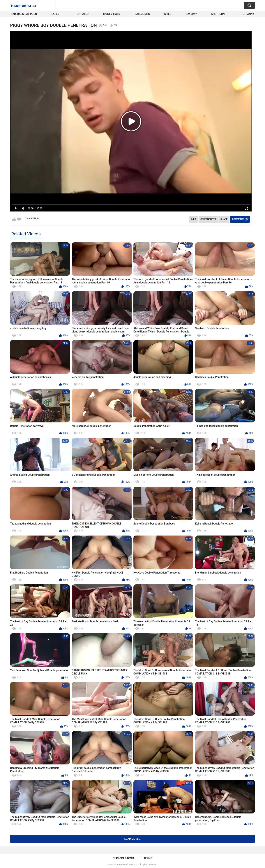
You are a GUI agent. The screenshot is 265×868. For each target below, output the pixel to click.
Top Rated (82, 14)
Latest (56, 14)
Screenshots (208, 219)
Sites (168, 14)
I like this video (14, 219)
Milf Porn (218, 14)
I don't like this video (19, 219)
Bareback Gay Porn (24, 14)
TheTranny (247, 14)
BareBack (24, 6)
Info (194, 219)
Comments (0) (240, 219)
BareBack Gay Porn (129, 865)
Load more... (133, 839)
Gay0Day (191, 14)
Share (224, 219)
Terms (148, 858)
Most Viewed (112, 14)
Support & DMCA (124, 858)
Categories (142, 14)
